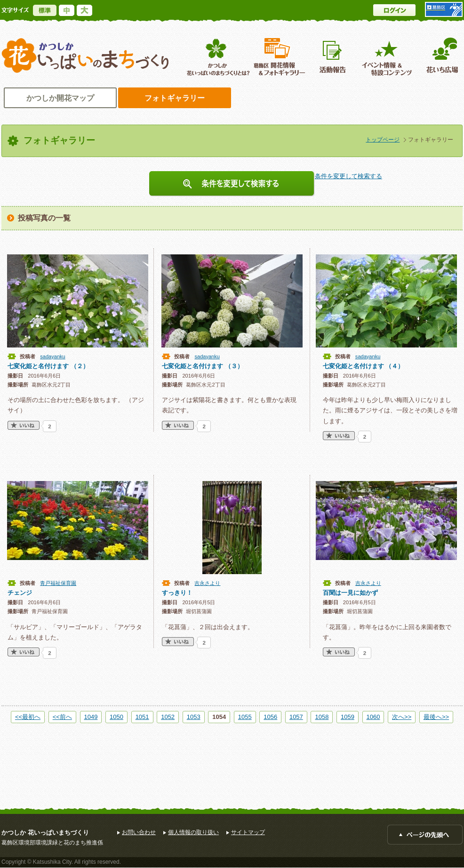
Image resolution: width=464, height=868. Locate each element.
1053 (194, 717)
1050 (116, 717)
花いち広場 (439, 57)
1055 (245, 717)
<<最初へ (28, 717)
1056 (270, 717)
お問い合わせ (139, 832)
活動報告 (334, 57)
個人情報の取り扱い (193, 832)
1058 (322, 717)
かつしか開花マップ (60, 98)
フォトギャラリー (175, 98)
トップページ (383, 140)
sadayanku (52, 356)
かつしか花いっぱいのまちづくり (85, 56)
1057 (296, 717)
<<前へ (62, 717)
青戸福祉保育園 (58, 583)
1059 (348, 717)
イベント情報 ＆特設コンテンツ (388, 57)
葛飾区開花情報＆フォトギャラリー (279, 57)
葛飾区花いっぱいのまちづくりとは (217, 57)
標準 (45, 10)
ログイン (394, 10)
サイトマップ (248, 832)
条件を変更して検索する (232, 184)
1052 (168, 717)
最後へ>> (436, 717)
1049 (91, 717)
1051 (142, 717)
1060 (373, 717)
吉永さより (207, 583)
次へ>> (402, 717)
